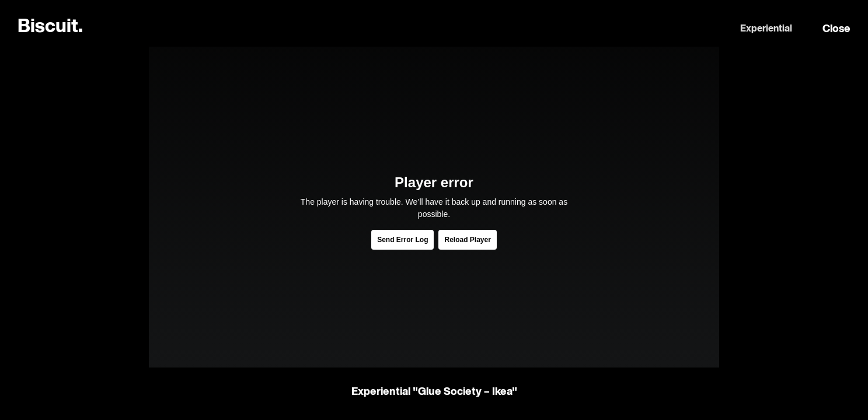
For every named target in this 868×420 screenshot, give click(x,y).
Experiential (766, 29)
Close (836, 29)
